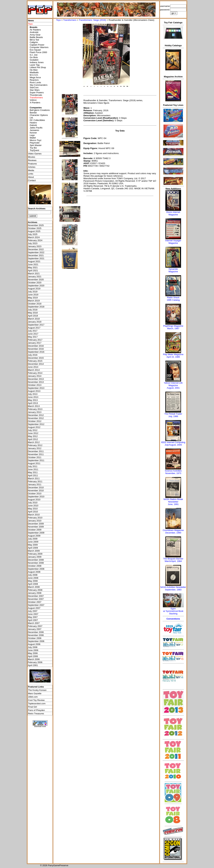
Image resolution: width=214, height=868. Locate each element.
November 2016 (36, 349)
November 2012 (36, 418)
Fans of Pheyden (37, 710)
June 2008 (33, 578)
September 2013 (36, 388)
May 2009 (33, 545)
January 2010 (35, 521)
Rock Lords (35, 82)
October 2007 (35, 602)
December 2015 (36, 358)
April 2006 (33, 656)
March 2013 (34, 406)
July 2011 (33, 466)
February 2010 (35, 518)
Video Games (35, 154)
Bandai (33, 113)
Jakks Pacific (36, 128)
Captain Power (37, 45)
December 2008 (36, 560)
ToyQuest (34, 150)
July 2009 (33, 539)
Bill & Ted (34, 40)
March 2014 (34, 370)
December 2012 (36, 415)
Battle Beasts (36, 37)
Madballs (34, 72)
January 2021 (35, 277)
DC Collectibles (37, 120)
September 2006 (36, 641)
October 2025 (35, 228)
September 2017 (36, 325)
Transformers (70, 20)
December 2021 (36, 255)
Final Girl (33, 707)
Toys (58, 20)
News (31, 21)
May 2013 (33, 400)
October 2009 (35, 530)
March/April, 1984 (173, 561)
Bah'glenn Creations (40, 110)
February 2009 (35, 554)
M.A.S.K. (34, 75)
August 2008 (34, 572)
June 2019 (33, 295)
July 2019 (33, 292)
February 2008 (35, 590)
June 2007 (33, 614)
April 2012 (33, 439)
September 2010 (36, 497)
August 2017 (34, 328)
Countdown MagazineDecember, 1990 (173, 531)
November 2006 (36, 635)
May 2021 (33, 267)
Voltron (33, 100)
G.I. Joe (34, 55)
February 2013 (35, 409)
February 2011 (35, 481)
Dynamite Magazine (173, 270)
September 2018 (36, 307)
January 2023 (35, 246)
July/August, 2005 (173, 445)
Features (33, 164)
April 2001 (33, 665)
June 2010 (33, 506)
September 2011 (36, 460)
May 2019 (33, 298)
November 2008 (36, 563)
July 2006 (33, 647)
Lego (32, 135)
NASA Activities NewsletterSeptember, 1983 (173, 588)
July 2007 (33, 611)
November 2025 (36, 225)
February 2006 (35, 662)
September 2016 (36, 352)
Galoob (33, 125)
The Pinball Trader (173, 414)
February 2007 (35, 626)
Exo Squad (35, 50)
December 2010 (36, 487)
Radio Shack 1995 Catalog (173, 299)
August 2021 (34, 261)
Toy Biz (33, 148)
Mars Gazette (35, 693)
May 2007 (33, 617)
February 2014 (35, 373)
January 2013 (35, 412)
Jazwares (34, 130)
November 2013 (36, 382)
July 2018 (33, 310)
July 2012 (33, 430)
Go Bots (34, 57)
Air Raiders (35, 30)
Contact (32, 180)
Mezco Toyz (36, 140)
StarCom (34, 87)
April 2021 (33, 270)
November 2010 (36, 491)
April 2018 (33, 316)
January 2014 (35, 376)
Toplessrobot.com (37, 703)
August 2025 (34, 231)
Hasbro (33, 123)
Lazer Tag (35, 65)
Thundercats (36, 95)
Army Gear (35, 35)
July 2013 (33, 394)
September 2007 (36, 605)
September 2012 (36, 424)
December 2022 (36, 249)
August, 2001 (173, 388)
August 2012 (34, 427)
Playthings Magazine (173, 326)
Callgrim (34, 42)
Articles (32, 167)
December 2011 (36, 451)
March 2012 (34, 442)
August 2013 (34, 391)
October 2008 (35, 566)
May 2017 (33, 337)
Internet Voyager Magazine (173, 242)
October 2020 (35, 283)
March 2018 (34, 319)
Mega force (35, 77)
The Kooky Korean (37, 690)
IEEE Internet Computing (173, 442)
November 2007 (36, 599)
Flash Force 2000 (38, 52)
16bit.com (33, 697)
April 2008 (33, 584)
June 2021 (33, 264)
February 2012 (35, 445)
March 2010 (34, 515)
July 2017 (33, 331)
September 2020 (36, 286)
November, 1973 (173, 473)
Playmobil (35, 143)
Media (31, 170)
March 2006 (34, 659)
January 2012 (35, 448)
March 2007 (34, 623)
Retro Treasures (36, 714)
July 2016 (33, 355)
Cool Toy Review (36, 700)
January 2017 (35, 343)
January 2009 (35, 557)
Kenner (33, 133)
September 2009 (36, 533)
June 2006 (33, 650)
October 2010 (35, 494)
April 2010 (33, 512)
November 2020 (36, 280)
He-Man (34, 70)
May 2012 (33, 436)
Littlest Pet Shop (38, 67)
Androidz (34, 32)
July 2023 (33, 243)
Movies (32, 157)
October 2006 (35, 638)
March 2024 (34, 237)
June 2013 (33, 397)
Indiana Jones (37, 62)
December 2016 (36, 346)
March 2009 (34, 551)
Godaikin (34, 60)
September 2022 (36, 252)
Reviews (32, 160)
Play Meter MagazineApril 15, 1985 (173, 356)
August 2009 (34, 536)
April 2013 (33, 403)
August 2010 (34, 500)
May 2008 (33, 581)
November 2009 (36, 527)
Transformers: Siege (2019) (92, 20)
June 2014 (33, 367)
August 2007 (34, 608)
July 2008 (33, 575)
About (31, 177)
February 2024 (35, 240)
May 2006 (33, 653)
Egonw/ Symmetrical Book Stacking (173, 611)
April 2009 (33, 548)
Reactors (34, 80)
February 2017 (35, 340)
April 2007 (33, 620)
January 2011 (35, 484)
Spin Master (36, 145)
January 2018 (35, 322)
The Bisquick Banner (173, 559)
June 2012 (33, 433)
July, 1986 (173, 416)
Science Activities (173, 471)
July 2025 (33, 234)
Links (31, 174)
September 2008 (36, 569)
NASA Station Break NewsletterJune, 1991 (173, 502)
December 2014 (36, 364)
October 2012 (35, 421)
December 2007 (36, 596)
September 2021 (36, 258)
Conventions (173, 619)
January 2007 (35, 629)
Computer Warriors (39, 47)
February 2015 (35, 361)
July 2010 (33, 503)
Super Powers (37, 93)
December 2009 (36, 524)
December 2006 (36, 632)
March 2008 (34, 587)
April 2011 (33, 475)
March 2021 (34, 274)
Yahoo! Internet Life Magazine (173, 384)
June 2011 (33, 469)
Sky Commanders (39, 85)
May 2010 (33, 509)
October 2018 (35, 304)
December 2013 (36, 379)
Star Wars (35, 90)
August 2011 (34, 463)
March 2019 (34, 301)
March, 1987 (173, 328)
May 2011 (33, 472)
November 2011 (36, 454)
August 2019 (34, 289)
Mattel (33, 138)
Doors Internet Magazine (173, 213)
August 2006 (34, 644)
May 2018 (33, 313)
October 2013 (35, 385)
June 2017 (33, 334)
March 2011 (34, 478)
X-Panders (35, 103)
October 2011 (35, 457)
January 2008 (35, 593)
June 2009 (33, 542)
